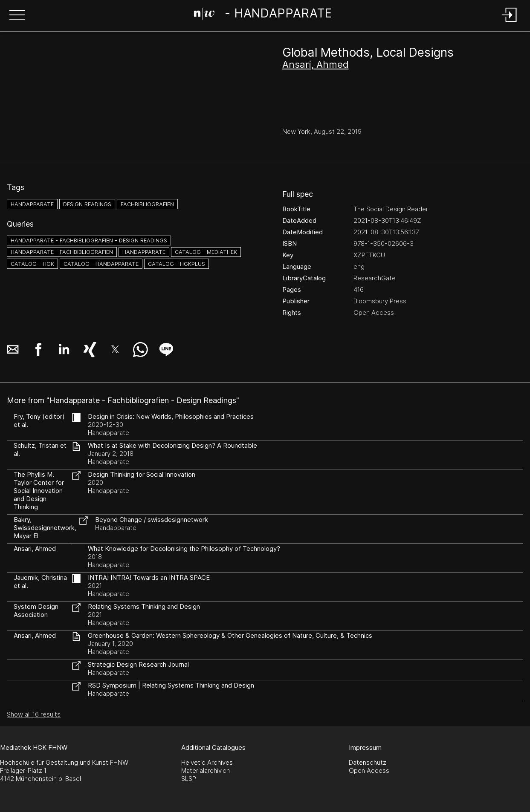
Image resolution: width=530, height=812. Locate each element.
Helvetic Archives (207, 762)
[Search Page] (263, 15)
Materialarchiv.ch (206, 770)
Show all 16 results (34, 714)
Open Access (369, 770)
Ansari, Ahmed (316, 64)
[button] (17, 16)
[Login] (510, 23)
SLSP (189, 779)
